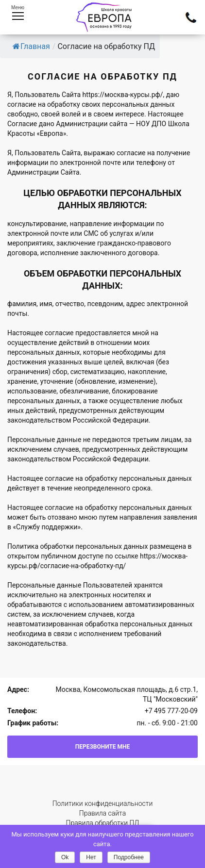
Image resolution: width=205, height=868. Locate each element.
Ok (65, 857)
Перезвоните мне (103, 747)
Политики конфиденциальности (103, 803)
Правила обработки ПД (103, 823)
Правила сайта (102, 813)
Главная (31, 46)
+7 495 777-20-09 (171, 711)
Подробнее (129, 857)
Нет (91, 857)
